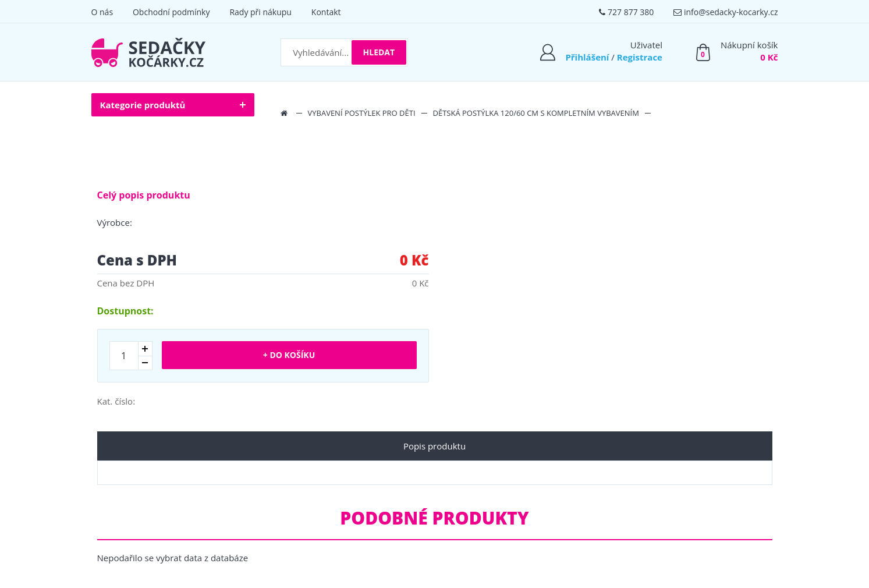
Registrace (640, 57)
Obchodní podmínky (171, 12)
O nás (102, 12)
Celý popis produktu (144, 195)
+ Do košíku (289, 355)
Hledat (379, 52)
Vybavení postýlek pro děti (362, 113)
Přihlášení (587, 57)
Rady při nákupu (260, 12)
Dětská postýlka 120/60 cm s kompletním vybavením (536, 113)
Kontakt (326, 12)
